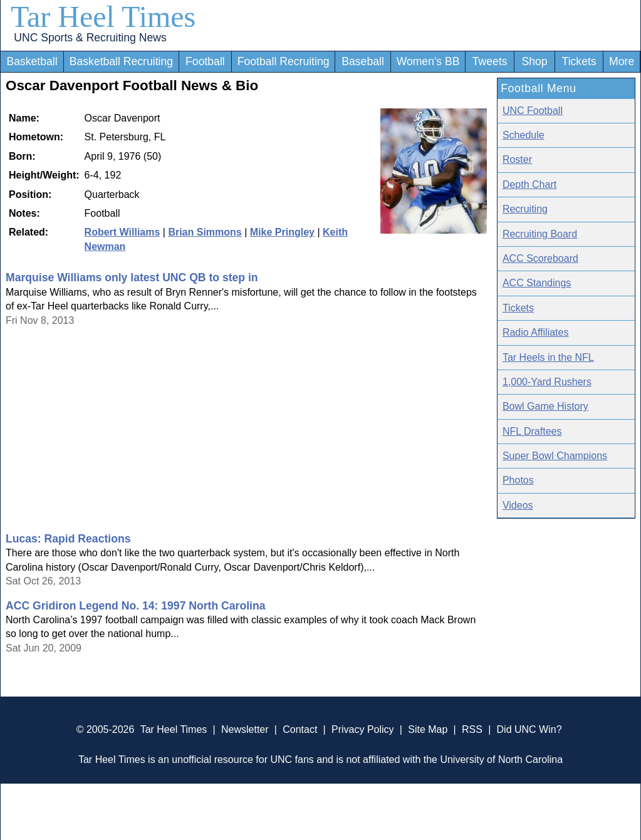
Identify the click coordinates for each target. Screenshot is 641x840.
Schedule (524, 135)
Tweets (490, 61)
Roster (517, 159)
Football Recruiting (284, 61)
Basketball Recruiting (121, 61)
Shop (535, 61)
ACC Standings (537, 283)
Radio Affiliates (536, 332)
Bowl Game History (545, 406)
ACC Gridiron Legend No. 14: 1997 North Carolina (136, 606)
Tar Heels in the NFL (548, 357)
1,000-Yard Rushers (547, 382)
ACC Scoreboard (540, 258)
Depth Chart (529, 184)
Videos (518, 505)
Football (205, 61)
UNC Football (533, 111)
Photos (518, 480)
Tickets (579, 61)
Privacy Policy (363, 729)
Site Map (428, 729)
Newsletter (245, 729)
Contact (300, 729)
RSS (472, 729)
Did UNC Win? (529, 729)
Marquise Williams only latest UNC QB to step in (132, 277)
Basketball (32, 61)
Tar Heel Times (103, 17)
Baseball (363, 61)
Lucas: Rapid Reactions (68, 539)
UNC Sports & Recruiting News (90, 38)
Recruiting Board (540, 234)
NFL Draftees (532, 431)
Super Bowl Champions (555, 456)
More (622, 61)
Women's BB (428, 61)
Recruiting (525, 209)
